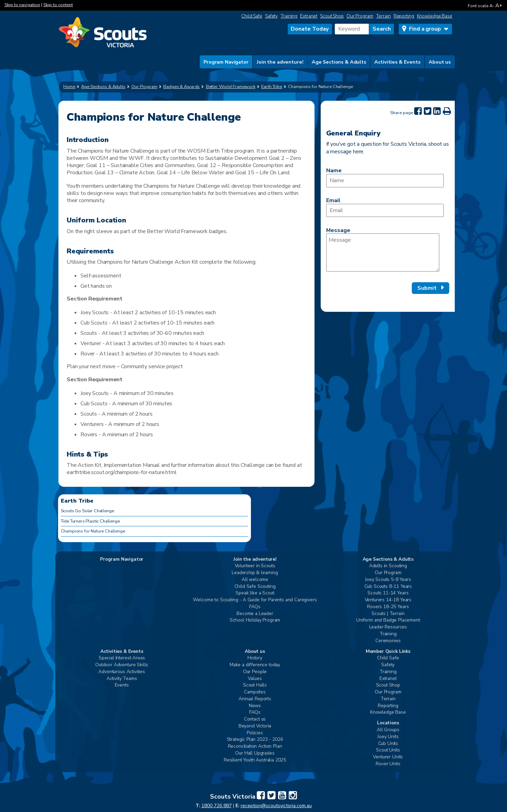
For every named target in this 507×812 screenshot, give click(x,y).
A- (492, 6)
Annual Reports (255, 699)
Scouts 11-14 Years (388, 593)
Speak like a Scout (255, 593)
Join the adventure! (280, 62)
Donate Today (310, 29)
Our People (255, 672)
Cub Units (388, 744)
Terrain (383, 16)
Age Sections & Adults (339, 62)
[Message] (383, 253)
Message (338, 230)
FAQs (255, 607)
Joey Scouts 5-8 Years (388, 580)
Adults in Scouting (388, 566)
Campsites (255, 692)
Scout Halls (255, 685)
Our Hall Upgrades (255, 753)
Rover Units (388, 764)
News (255, 706)
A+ (499, 5)
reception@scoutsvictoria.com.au (276, 806)
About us (440, 62)
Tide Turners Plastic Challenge (90, 521)
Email (333, 200)
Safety (271, 16)
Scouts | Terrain (388, 614)
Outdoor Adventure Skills (122, 665)
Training (289, 16)
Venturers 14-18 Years (388, 600)
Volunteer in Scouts (255, 566)
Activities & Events (397, 62)
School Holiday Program (255, 620)
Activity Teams (122, 679)
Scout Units (388, 750)
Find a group (425, 29)
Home (69, 87)
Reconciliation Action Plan (255, 747)
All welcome (255, 580)
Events (122, 685)
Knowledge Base (435, 16)
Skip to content (58, 5)
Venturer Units (388, 757)
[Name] (385, 181)
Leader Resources (388, 627)
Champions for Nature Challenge (93, 531)
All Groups (388, 730)
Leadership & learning (255, 573)
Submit (427, 288)
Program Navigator (226, 62)
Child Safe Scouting (255, 587)
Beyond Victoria (255, 726)
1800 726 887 (217, 806)
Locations (388, 723)
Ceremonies (388, 641)
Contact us (255, 719)
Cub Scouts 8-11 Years (388, 587)
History (255, 658)
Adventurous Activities (122, 672)
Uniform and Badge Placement (388, 620)
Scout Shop (332, 16)
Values (255, 679)
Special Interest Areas (122, 658)
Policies (255, 733)
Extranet (309, 16)
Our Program (360, 16)
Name (334, 171)
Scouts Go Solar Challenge (87, 511)
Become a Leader (255, 614)
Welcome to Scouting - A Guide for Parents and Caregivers (255, 600)
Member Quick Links (388, 652)
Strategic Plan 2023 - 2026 (255, 740)
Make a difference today (255, 665)
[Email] (385, 211)
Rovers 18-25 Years (388, 607)
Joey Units (388, 737)
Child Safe (252, 16)
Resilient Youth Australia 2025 (255, 760)
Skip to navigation (22, 5)
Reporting (404, 16)
